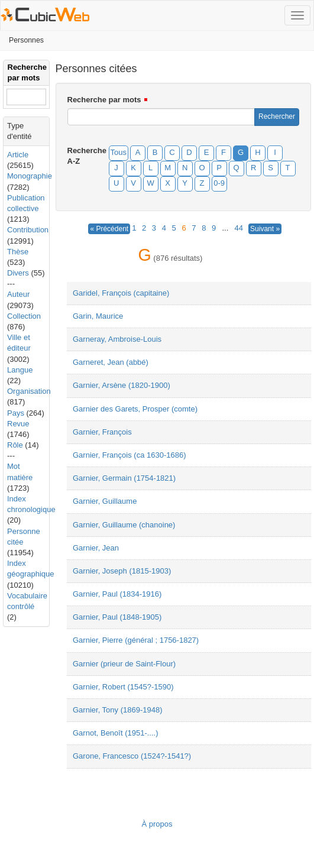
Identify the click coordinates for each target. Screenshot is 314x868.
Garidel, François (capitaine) (121, 293)
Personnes (26, 40)
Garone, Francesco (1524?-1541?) (132, 756)
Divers (18, 273)
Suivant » (265, 229)
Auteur (18, 294)
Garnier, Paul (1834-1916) (117, 594)
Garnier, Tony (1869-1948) (118, 710)
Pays (16, 413)
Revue (18, 424)
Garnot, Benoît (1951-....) (116, 733)
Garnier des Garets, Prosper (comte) (135, 409)
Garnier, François (102, 432)
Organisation (29, 391)
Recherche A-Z (84, 156)
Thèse (18, 252)
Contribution (28, 230)
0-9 (219, 183)
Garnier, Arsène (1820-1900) (122, 385)
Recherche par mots (104, 100)
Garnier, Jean (96, 548)
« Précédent (109, 229)
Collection (24, 316)
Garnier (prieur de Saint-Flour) (124, 664)
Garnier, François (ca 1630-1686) (129, 455)
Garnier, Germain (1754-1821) (124, 478)
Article (18, 155)
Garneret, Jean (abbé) (111, 362)
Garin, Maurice (98, 316)
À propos (157, 824)
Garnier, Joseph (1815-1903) (122, 571)
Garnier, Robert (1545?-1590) (123, 687)
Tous (119, 152)
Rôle (15, 445)
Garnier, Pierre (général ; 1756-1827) (136, 640)
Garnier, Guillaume (105, 501)
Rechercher (277, 116)
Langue (20, 370)
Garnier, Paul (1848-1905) (117, 617)
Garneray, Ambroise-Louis (117, 339)
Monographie (30, 176)
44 (239, 228)
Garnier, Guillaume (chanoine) (124, 525)
